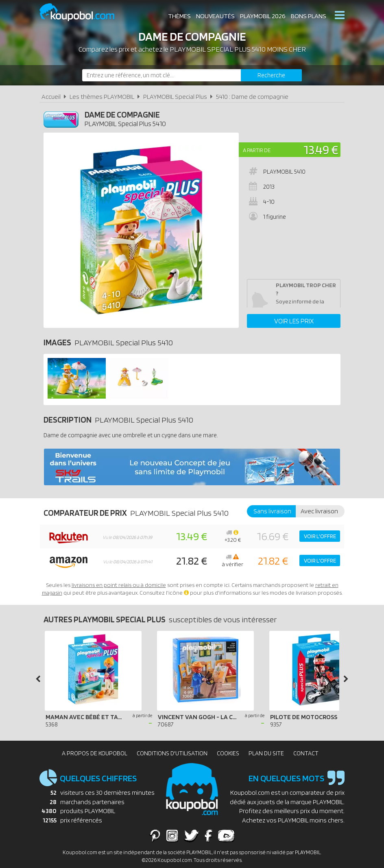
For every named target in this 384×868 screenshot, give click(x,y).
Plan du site (266, 753)
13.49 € (321, 149)
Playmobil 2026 (263, 16)
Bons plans (309, 16)
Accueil (51, 97)
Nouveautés (215, 16)
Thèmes (179, 16)
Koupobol (82, 12)
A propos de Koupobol (95, 753)
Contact (306, 753)
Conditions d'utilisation (172, 753)
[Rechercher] (271, 75)
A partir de (257, 150)
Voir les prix (294, 321)
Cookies (228, 753)
